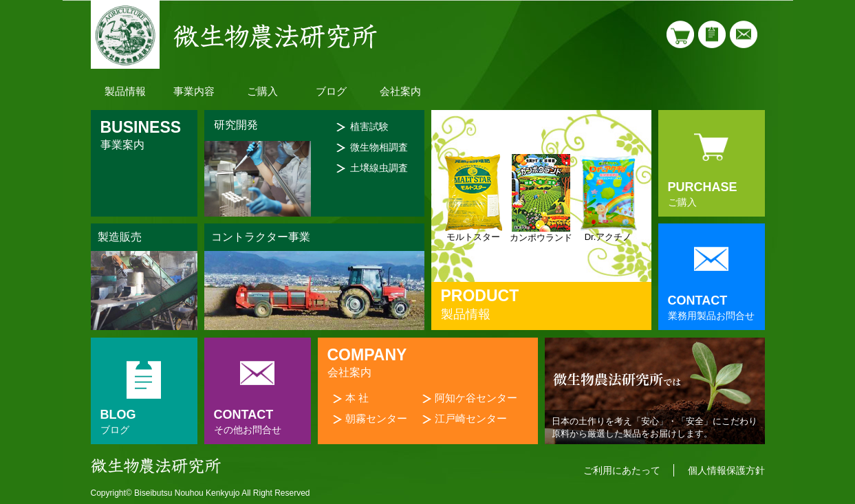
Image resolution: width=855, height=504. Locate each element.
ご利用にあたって (622, 470)
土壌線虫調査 (379, 168)
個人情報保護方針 (726, 470)
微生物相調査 (379, 147)
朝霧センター (376, 418)
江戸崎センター (471, 418)
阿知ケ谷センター (476, 398)
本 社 (357, 398)
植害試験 (369, 127)
